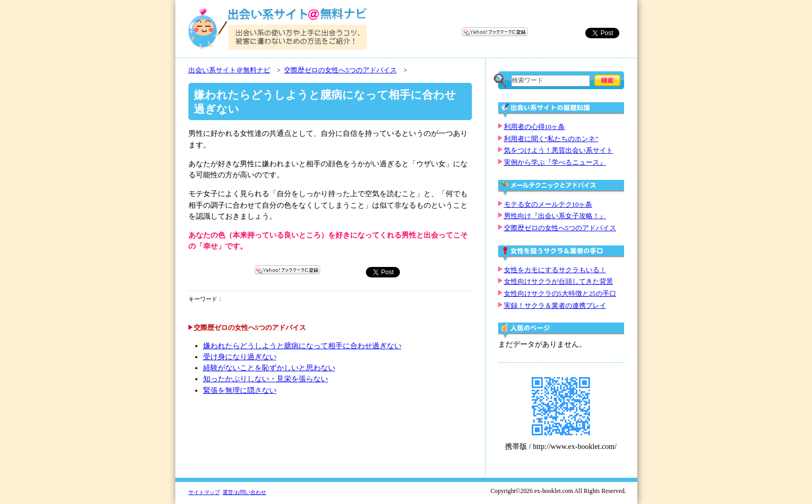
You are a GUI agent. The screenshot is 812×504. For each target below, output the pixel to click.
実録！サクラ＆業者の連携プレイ (555, 306)
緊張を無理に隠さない (240, 390)
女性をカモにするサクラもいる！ (555, 270)
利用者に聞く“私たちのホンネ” (551, 139)
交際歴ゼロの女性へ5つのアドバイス (340, 70)
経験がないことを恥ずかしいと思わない (269, 368)
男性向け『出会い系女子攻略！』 (555, 216)
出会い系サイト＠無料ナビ (229, 70)
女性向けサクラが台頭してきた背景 (558, 282)
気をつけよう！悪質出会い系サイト (558, 151)
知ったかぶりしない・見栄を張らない (266, 379)
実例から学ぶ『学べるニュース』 (555, 163)
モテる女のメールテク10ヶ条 (548, 205)
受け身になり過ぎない (240, 357)
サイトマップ (204, 492)
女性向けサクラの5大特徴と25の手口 (560, 294)
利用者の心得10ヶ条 (535, 127)
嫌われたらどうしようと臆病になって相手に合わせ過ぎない (302, 346)
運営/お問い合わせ (244, 492)
